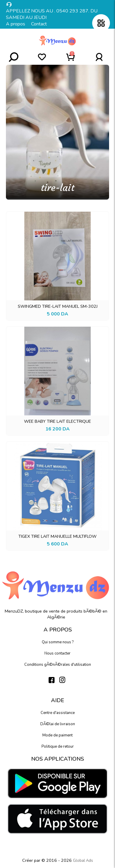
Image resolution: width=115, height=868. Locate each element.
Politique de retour (58, 746)
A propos (16, 24)
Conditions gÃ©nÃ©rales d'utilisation (58, 665)
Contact (39, 24)
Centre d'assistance (58, 713)
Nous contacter (57, 653)
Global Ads (83, 861)
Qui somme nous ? (58, 642)
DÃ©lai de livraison (58, 724)
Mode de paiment (57, 735)
